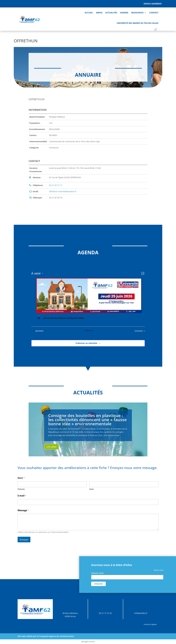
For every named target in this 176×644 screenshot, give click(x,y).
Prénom (21, 489)
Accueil (89, 13)
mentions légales (150, 624)
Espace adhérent (153, 4)
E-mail (22, 496)
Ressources (137, 13)
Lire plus (52, 447)
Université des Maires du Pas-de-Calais (138, 23)
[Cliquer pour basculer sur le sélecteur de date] (37, 273)
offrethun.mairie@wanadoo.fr (63, 191)
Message (23, 510)
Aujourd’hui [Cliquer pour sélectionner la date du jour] (89, 331)
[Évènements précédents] (38, 331)
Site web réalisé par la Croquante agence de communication (46, 636)
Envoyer (24, 540)
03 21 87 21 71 (56, 185)
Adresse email (98, 573)
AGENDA (124, 13)
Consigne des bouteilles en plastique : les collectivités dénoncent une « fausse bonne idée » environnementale (87, 420)
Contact (154, 13)
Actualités (111, 13)
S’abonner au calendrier (86, 343)
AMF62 (99, 13)
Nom (92, 489)
